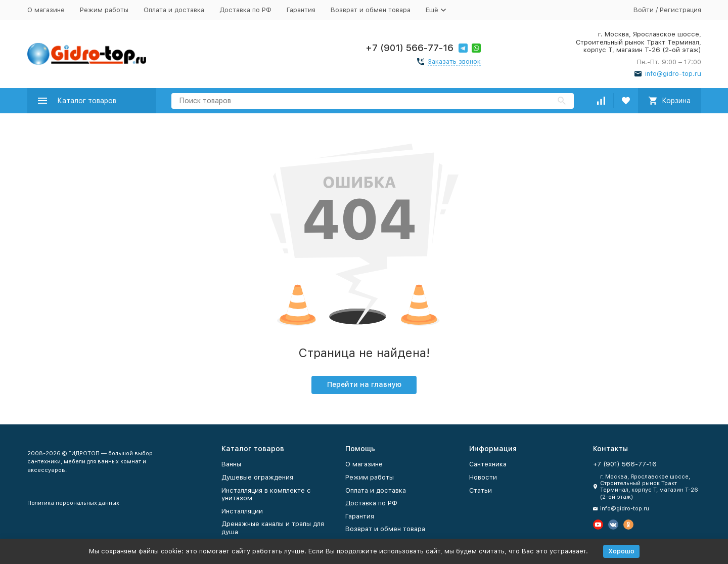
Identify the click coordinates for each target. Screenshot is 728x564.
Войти (644, 10)
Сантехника (488, 464)
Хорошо (621, 551)
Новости (483, 477)
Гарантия (301, 10)
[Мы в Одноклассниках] (628, 525)
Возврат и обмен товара (371, 10)
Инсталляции (242, 511)
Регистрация (680, 10)
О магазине (46, 10)
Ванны (231, 464)
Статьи (481, 490)
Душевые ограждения (257, 477)
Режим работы (104, 10)
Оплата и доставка (174, 10)
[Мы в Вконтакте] (613, 525)
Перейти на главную (364, 384)
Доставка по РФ (245, 10)
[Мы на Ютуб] (598, 525)
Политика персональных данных (73, 503)
